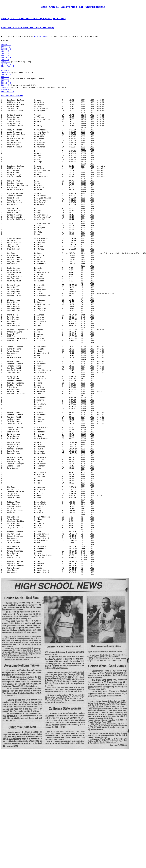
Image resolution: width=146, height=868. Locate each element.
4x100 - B (6, 51)
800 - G (5, 94)
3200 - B (6, 71)
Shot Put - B (8, 76)
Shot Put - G (8, 107)
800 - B (5, 63)
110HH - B (6, 56)
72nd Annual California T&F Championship (73, 8)
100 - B (5, 61)
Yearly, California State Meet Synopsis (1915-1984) (33, 21)
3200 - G (6, 102)
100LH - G (6, 86)
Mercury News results (12, 112)
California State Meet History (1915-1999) (28, 30)
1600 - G (6, 84)
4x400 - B (6, 74)
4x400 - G (6, 104)
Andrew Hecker (41, 40)
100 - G (5, 91)
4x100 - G (6, 81)
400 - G (5, 89)
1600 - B (6, 53)
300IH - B (6, 66)
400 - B (5, 58)
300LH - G (6, 97)
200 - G (5, 99)
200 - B (5, 68)
